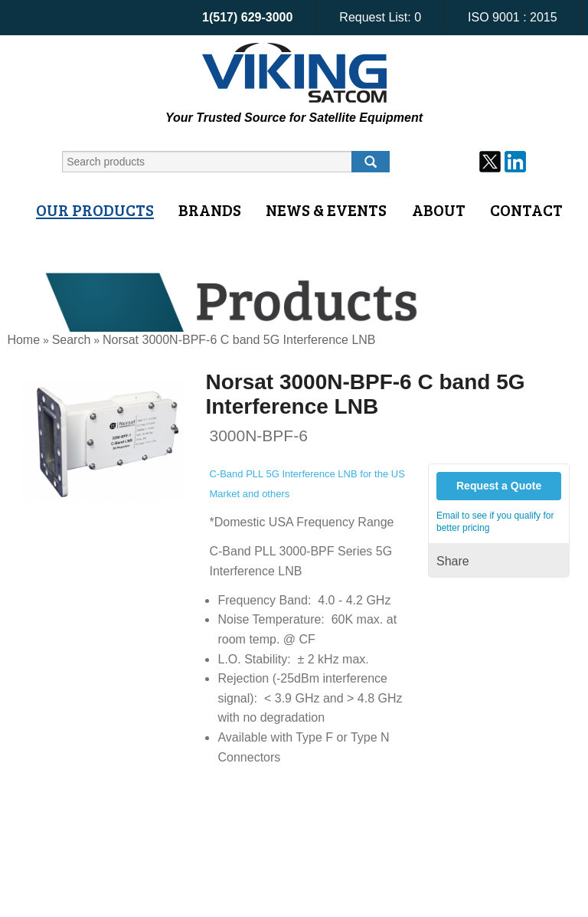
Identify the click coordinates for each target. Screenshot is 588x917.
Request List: (380, 17)
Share (453, 561)
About (439, 210)
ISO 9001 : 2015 (513, 17)
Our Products (95, 210)
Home (23, 340)
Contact (526, 210)
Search (72, 340)
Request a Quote (499, 486)
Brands (210, 210)
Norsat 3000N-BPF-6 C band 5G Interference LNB (239, 340)
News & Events (326, 210)
